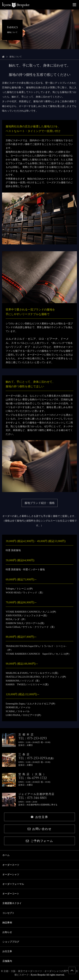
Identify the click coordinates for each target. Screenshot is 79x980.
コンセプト (8, 913)
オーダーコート (11, 894)
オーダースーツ (11, 865)
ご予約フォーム (39, 841)
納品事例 (7, 923)
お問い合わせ (39, 829)
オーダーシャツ (11, 874)
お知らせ (7, 932)
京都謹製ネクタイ (12, 903)
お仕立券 (39, 817)
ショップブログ (11, 942)
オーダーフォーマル (13, 884)
